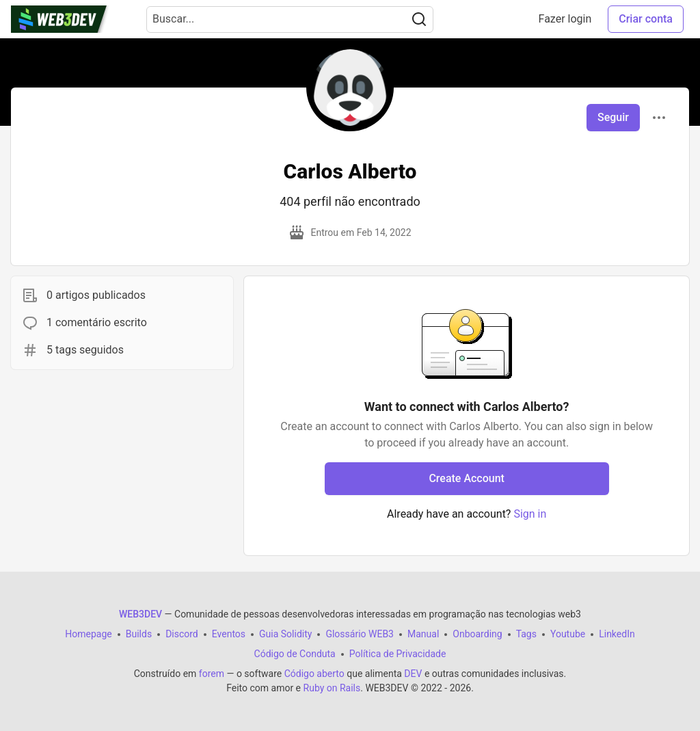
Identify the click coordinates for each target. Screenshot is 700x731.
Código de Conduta (295, 654)
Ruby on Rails (332, 688)
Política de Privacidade (398, 654)
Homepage (88, 634)
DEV (413, 674)
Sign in (530, 514)
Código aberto (314, 674)
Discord (182, 634)
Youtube (568, 634)
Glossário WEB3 (360, 634)
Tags (526, 634)
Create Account (467, 478)
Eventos (229, 634)
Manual (423, 634)
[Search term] (290, 19)
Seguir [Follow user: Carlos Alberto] (613, 117)
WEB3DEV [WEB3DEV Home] (140, 614)
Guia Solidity (285, 634)
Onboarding (477, 634)
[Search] (419, 19)
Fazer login (565, 19)
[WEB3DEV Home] (73, 19)
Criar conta (646, 19)
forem (212, 674)
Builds (139, 634)
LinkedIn (617, 634)
